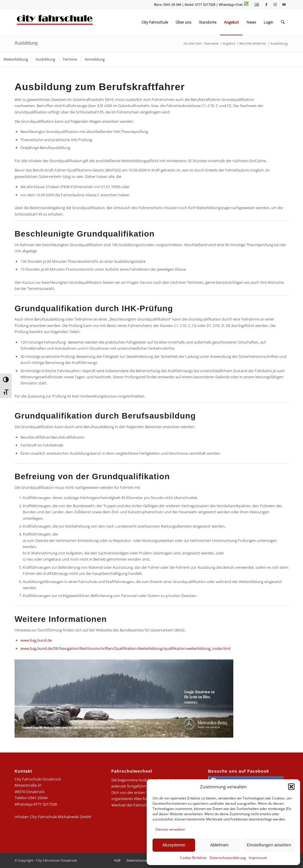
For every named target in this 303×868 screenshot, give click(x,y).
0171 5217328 (45, 804)
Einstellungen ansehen (269, 845)
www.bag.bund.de (36, 640)
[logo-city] (55, 22)
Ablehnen (219, 845)
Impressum (258, 858)
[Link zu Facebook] (266, 4)
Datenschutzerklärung (228, 858)
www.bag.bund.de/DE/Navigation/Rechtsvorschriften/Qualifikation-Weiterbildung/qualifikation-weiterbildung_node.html (125, 648)
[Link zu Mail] (284, 4)
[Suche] (283, 22)
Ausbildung (26, 43)
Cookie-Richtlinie (193, 858)
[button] (291, 787)
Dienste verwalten (170, 829)
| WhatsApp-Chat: (232, 5)
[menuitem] (255, 5)
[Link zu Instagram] (275, 4)
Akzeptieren (174, 845)
